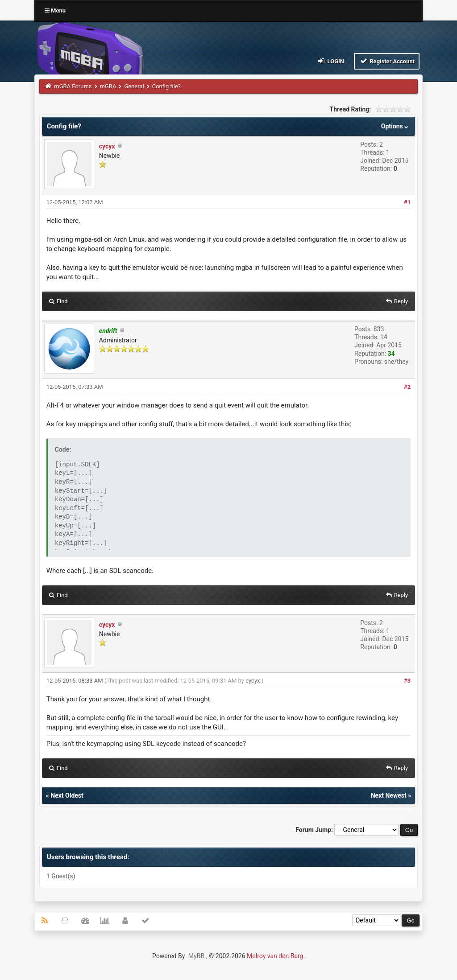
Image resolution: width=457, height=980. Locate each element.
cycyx (107, 146)
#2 (407, 387)
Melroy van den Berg (275, 956)
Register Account (387, 61)
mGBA (108, 86)
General (134, 86)
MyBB (196, 956)
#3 (407, 681)
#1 (407, 202)
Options (396, 126)
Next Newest (389, 795)
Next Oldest (67, 795)
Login (330, 61)
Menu (55, 10)
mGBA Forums (73, 86)
